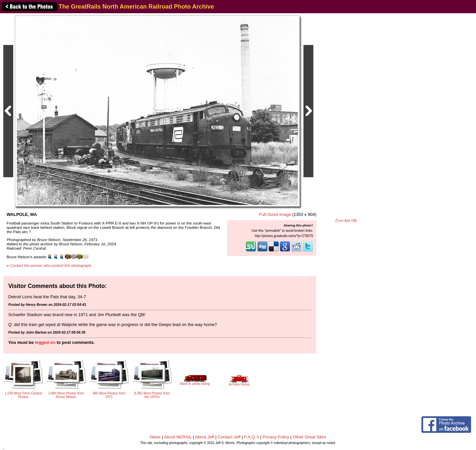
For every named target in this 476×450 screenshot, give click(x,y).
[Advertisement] (346, 116)
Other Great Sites (310, 437)
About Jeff (205, 437)
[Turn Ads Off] (346, 221)
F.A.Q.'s (251, 437)
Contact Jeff (229, 437)
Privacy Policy (276, 437)
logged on (45, 342)
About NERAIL (178, 437)
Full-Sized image (275, 214)
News (155, 437)
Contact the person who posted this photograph (51, 265)
